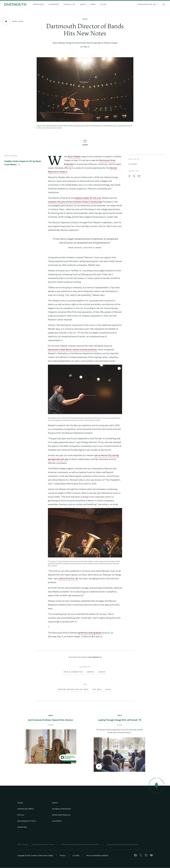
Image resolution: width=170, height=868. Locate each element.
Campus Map (22, 827)
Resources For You (148, 4)
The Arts (97, 689)
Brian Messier (74, 157)
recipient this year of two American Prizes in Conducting (75, 202)
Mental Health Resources (61, 815)
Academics (54, 4)
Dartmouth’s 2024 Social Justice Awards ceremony (72, 350)
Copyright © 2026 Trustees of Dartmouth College (35, 855)
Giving (104, 4)
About (83, 4)
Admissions (39, 4)
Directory (21, 815)
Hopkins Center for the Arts (88, 198)
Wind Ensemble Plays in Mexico (43, 844)
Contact (20, 803)
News (93, 4)
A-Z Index (76, 855)
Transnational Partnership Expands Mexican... (123, 844)
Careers (55, 803)
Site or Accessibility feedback (97, 855)
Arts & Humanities (73, 672)
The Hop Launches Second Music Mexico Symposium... (81, 844)
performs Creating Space (90, 633)
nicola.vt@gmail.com (95, 657)
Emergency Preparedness (61, 809)
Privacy (63, 855)
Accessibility (57, 821)
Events (102, 672)
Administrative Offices (26, 809)
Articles (85, 19)
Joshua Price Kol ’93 (68, 578)
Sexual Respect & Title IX (27, 821)
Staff (108, 689)
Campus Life (70, 4)
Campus (91, 672)
